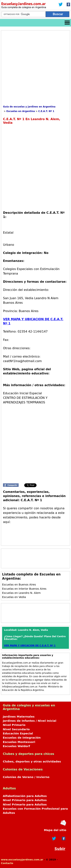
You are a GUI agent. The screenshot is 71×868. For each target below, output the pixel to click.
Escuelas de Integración (22, 738)
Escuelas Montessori (19, 742)
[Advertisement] (35, 68)
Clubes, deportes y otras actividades (32, 762)
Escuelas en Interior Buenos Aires (24, 589)
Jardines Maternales (19, 717)
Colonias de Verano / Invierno (26, 777)
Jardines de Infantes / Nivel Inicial (30, 721)
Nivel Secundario (16, 729)
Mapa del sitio (55, 830)
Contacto (7, 863)
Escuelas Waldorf (16, 746)
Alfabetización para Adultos (25, 796)
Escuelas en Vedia (14, 597)
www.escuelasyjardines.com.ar (22, 860)
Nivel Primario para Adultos (25, 800)
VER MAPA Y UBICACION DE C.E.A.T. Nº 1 (30, 646)
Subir (60, 849)
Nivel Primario (14, 725)
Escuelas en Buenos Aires (19, 585)
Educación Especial (18, 733)
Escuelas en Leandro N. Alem (21, 593)
